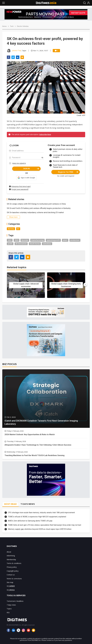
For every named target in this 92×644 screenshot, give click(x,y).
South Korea (35, 244)
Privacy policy (12, 567)
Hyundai (25, 240)
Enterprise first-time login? (21, 186)
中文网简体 (11, 590)
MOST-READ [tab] (10, 504)
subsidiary (47, 244)
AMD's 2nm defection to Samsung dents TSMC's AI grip (30, 521)
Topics (9, 609)
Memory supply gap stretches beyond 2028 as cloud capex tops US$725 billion (40, 529)
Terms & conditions (14, 563)
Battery (11, 229)
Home (4, 26)
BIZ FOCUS (9, 364)
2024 (17, 240)
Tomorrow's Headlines (15, 601)
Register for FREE (68, 172)
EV (18, 229)
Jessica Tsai (17, 50)
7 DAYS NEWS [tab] (28, 504)
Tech (12, 26)
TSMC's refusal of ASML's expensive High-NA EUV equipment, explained (37, 517)
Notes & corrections (14, 579)
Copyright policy (13, 571)
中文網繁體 (11, 586)
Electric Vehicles (23, 26)
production (75, 240)
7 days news (11, 605)
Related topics (17, 267)
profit (10, 244)
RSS (8, 613)
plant (65, 240)
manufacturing (37, 240)
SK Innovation (21, 244)
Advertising (11, 556)
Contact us (11, 575)
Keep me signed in (19, 163)
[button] (26, 178)
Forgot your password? (20, 189)
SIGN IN (31, 169)
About (9, 552)
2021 (10, 240)
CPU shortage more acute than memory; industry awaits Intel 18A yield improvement (41, 513)
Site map (10, 582)
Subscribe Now (45, 134)
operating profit (53, 240)
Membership (11, 560)
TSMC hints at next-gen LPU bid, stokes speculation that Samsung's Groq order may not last (45, 525)
